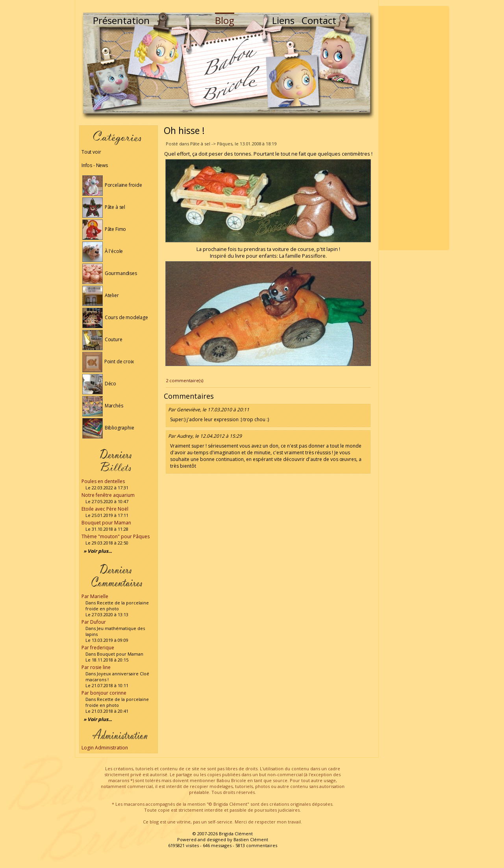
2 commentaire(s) (184, 380)
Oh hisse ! (184, 130)
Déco (99, 384)
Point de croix (108, 362)
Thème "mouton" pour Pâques (116, 536)
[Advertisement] (414, 128)
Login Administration (105, 748)
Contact (319, 20)
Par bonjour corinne (104, 693)
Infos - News (95, 165)
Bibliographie (108, 428)
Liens (283, 20)
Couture (102, 339)
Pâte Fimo (104, 229)
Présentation (121, 20)
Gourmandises (110, 273)
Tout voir (91, 152)
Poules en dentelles (103, 481)
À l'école (103, 251)
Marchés (103, 406)
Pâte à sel (104, 207)
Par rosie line (96, 667)
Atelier (101, 295)
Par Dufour (94, 622)
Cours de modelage (115, 317)
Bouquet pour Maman (106, 523)
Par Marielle (95, 596)
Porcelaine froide (112, 185)
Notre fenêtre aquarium (108, 495)
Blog (225, 20)
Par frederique (98, 648)
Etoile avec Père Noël (105, 509)
